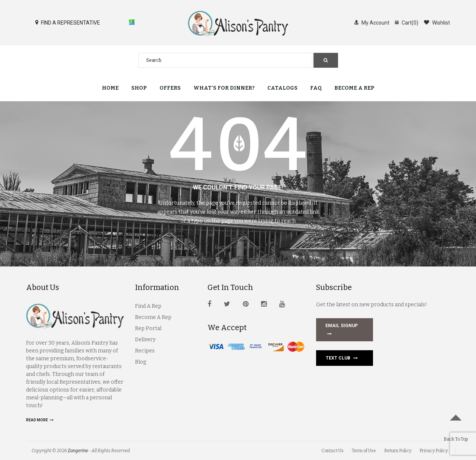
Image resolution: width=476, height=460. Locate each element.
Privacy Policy (434, 451)
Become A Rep (153, 317)
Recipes (145, 351)
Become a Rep (354, 88)
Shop (139, 88)
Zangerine (78, 451)
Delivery (145, 340)
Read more (40, 420)
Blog (141, 362)
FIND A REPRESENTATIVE (68, 22)
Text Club (342, 358)
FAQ (316, 88)
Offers (170, 88)
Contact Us (332, 451)
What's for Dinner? (224, 88)
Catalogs (282, 88)
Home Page (247, 247)
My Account (372, 22)
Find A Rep (148, 306)
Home (110, 88)
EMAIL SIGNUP (342, 330)
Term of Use (364, 451)
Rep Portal (148, 328)
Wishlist (437, 22)
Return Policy (398, 451)
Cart (407, 22)
